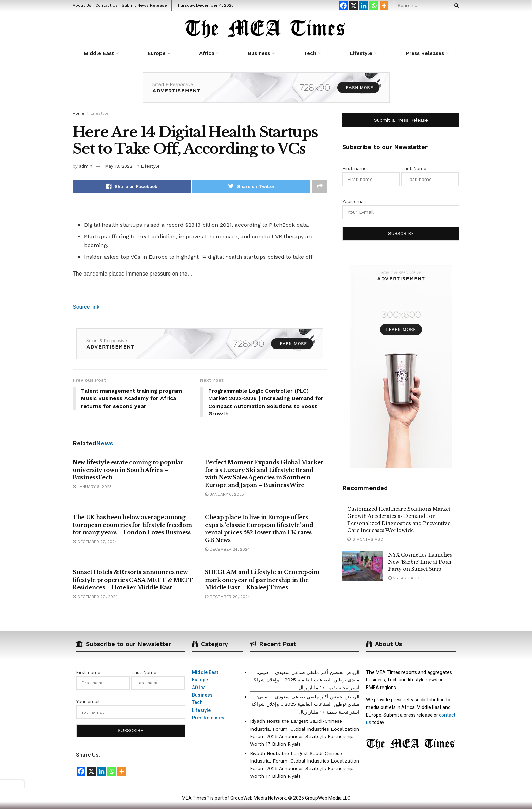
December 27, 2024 (95, 542)
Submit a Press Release (401, 120)
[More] (384, 6)
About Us (82, 5)
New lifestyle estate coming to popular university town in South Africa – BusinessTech (128, 470)
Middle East (99, 53)
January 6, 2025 (92, 487)
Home (79, 113)
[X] (354, 6)
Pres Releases (208, 718)
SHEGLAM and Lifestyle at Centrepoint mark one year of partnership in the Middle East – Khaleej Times (262, 580)
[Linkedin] (364, 6)
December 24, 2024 (227, 550)
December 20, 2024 (95, 597)
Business (259, 53)
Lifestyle (361, 53)
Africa (207, 53)
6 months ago (365, 539)
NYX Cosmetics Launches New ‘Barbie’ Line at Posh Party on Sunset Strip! (420, 562)
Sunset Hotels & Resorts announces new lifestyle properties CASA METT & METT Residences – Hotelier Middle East (133, 580)
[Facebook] (343, 6)
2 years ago (404, 578)
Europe (157, 53)
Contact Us (107, 5)
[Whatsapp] (374, 6)
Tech (310, 53)
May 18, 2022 (119, 166)
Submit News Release (144, 5)
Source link (86, 307)
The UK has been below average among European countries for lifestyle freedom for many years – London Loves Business (132, 525)
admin (86, 166)
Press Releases (425, 53)
